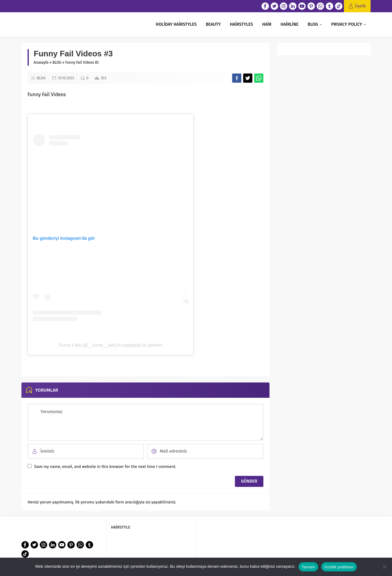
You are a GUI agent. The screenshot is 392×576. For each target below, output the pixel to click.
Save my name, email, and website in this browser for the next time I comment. (105, 467)
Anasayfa (41, 62)
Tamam (308, 567)
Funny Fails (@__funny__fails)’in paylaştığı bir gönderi (111, 345)
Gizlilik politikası (339, 567)
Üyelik (360, 6)
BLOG (57, 62)
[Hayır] (384, 567)
